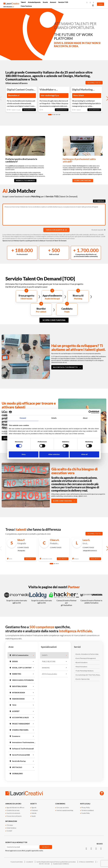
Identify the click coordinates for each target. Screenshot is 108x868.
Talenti (23, 2)
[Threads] (101, 848)
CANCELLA (99, 201)
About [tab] (85, 418)
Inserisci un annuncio (13, 813)
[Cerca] (93, 5)
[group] (21, 99)
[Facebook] (87, 3)
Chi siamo (10, 825)
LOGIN (101, 4)
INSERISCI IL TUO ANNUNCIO (25, 181)
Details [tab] (54, 418)
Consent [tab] (23, 418)
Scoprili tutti (94, 83)
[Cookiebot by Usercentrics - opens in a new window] (90, 412)
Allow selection (54, 454)
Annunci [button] (53, 2)
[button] (50, 115)
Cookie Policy (86, 813)
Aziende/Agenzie (34, 2)
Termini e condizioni (88, 810)
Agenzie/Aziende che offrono (15, 808)
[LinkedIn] (93, 3)
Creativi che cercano (13, 810)
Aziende (34, 813)
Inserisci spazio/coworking (65, 810)
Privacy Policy (86, 808)
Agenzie (34, 808)
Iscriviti (46, 847)
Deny (24, 454)
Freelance (35, 810)
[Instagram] (90, 3)
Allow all (84, 454)
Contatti (9, 831)
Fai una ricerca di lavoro (14, 816)
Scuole (45, 2)
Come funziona (26, 6)
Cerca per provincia (63, 808)
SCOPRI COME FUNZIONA (83, 181)
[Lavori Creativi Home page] (11, 4)
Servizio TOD (63, 2)
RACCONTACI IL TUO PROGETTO (67, 367)
